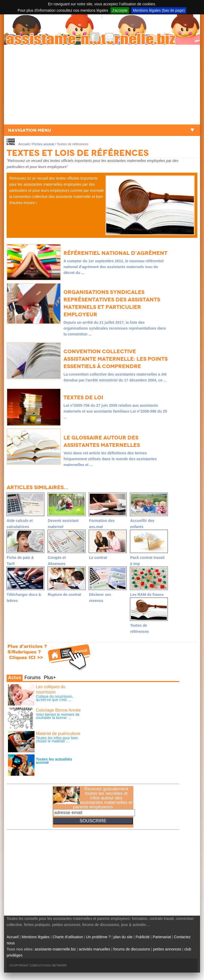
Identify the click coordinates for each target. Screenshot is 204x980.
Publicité (143, 937)
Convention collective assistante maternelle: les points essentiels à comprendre (116, 359)
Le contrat (98, 558)
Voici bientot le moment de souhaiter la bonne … (58, 716)
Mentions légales (36, 937)
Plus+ (50, 678)
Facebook (95, 37)
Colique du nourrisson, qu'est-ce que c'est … (54, 698)
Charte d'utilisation (68, 937)
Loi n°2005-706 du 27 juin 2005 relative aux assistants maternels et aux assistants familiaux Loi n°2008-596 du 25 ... (115, 411)
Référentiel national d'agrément (115, 253)
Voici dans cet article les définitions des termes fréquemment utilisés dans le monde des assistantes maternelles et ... (110, 459)
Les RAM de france (147, 595)
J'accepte (120, 10)
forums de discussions (132, 949)
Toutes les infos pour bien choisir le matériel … (57, 740)
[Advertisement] (102, 85)
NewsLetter (109, 37)
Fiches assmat (43, 144)
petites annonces (167, 949)
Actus (15, 678)
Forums (33, 678)
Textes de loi (83, 397)
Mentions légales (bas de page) (159, 10)
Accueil (24, 144)
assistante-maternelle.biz (55, 949)
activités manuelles (95, 949)
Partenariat (162, 937)
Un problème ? (98, 937)
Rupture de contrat (64, 595)
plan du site (123, 937)
